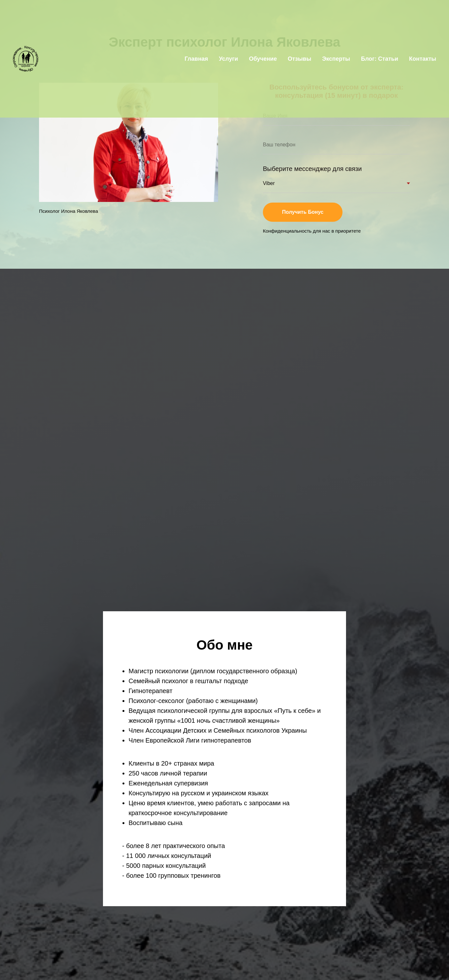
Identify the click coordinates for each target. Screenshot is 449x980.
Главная (196, 59)
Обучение (263, 59)
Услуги (229, 59)
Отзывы (300, 59)
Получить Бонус (312, 212)
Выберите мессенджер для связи (312, 169)
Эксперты (336, 59)
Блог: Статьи (380, 59)
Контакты (423, 59)
